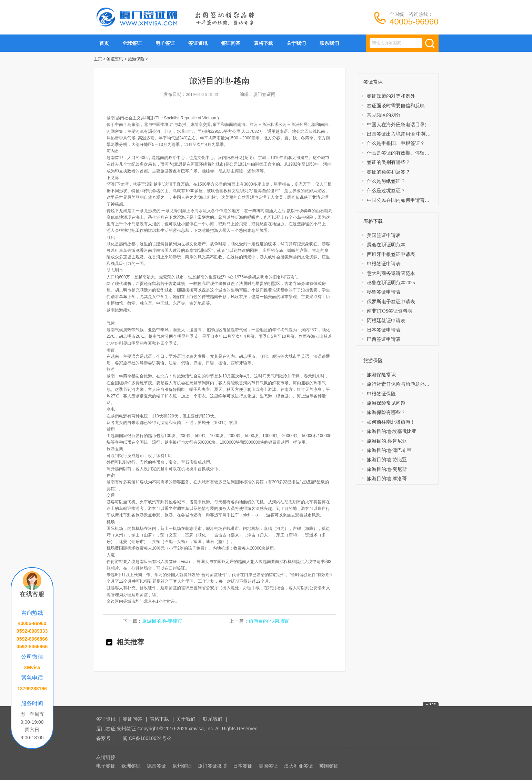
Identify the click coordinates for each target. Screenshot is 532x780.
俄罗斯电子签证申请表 (391, 302)
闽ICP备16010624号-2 (147, 738)
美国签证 (268, 766)
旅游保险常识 (381, 375)
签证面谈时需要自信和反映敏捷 (401, 106)
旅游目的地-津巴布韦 (389, 450)
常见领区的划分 (384, 115)
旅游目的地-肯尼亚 (387, 441)
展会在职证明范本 (386, 245)
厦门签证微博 (212, 766)
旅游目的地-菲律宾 (162, 621)
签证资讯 (198, 43)
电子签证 (165, 43)
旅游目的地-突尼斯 (387, 469)
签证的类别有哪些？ (389, 162)
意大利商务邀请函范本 (391, 273)
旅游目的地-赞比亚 (387, 460)
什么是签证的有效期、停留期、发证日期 (410, 153)
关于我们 (296, 43)
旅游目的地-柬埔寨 (269, 621)
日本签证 (243, 766)
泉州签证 (182, 766)
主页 (98, 59)
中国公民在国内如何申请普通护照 (403, 200)
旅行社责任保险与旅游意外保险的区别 (408, 384)
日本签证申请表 (384, 330)
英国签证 (329, 766)
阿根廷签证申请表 (386, 321)
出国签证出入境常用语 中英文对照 (404, 134)
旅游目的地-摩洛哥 (387, 479)
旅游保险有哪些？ (386, 412)
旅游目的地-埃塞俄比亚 (392, 431)
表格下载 (263, 43)
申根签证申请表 (384, 264)
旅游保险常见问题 (386, 403)
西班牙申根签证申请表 (391, 254)
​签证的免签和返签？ (389, 172)
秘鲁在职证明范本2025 (391, 283)
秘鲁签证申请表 (384, 292)
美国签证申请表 (384, 235)
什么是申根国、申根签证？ (396, 143)
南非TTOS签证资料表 (390, 311)
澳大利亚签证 (299, 766)
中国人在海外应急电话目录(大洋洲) (405, 125)
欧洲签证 (131, 766)
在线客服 (32, 594)
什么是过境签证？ (386, 191)
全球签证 (132, 43)
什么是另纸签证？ (386, 181)
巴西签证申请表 (384, 339)
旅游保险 (136, 59)
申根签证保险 (381, 394)
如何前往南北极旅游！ (391, 422)
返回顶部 (431, 704)
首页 (104, 43)
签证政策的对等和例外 (391, 96)
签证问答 (231, 43)
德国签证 (157, 766)
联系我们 (329, 43)
